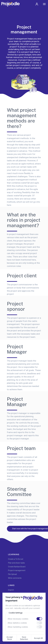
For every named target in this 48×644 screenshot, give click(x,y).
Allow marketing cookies (18, 627)
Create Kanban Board (17, 567)
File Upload (12, 574)
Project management (17, 570)
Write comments (15, 578)
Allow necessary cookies (18, 619)
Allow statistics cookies (17, 623)
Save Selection (24, 638)
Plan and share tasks (16, 563)
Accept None (10, 638)
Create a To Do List (16, 559)
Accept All (38, 638)
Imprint (11, 590)
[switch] (39, 619)
